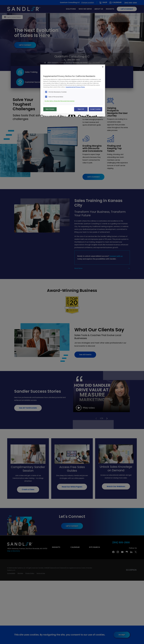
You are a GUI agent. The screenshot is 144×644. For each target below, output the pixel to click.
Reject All (81, 109)
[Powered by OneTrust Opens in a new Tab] (48, 115)
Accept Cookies (95, 109)
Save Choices (50, 109)
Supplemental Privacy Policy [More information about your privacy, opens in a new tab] (75, 87)
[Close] (103, 67)
